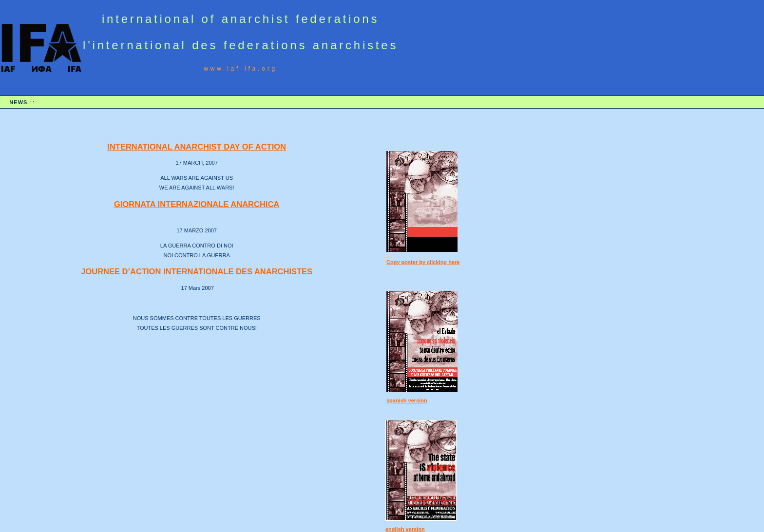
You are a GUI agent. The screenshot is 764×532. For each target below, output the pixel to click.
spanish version (407, 400)
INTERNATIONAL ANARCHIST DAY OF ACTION (197, 147)
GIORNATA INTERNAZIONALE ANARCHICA (197, 204)
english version (405, 529)
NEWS (18, 102)
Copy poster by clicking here (423, 262)
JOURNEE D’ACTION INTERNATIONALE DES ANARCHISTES (197, 271)
